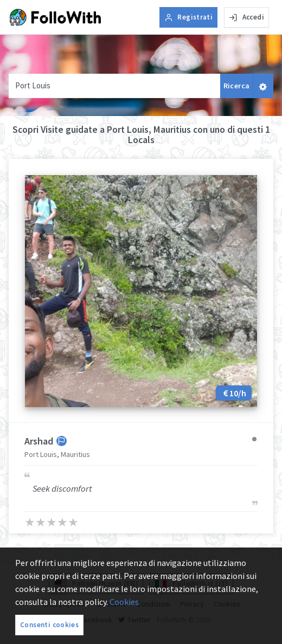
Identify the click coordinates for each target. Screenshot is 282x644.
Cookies (124, 602)
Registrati (188, 17)
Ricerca (237, 86)
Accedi (246, 17)
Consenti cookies (49, 625)
